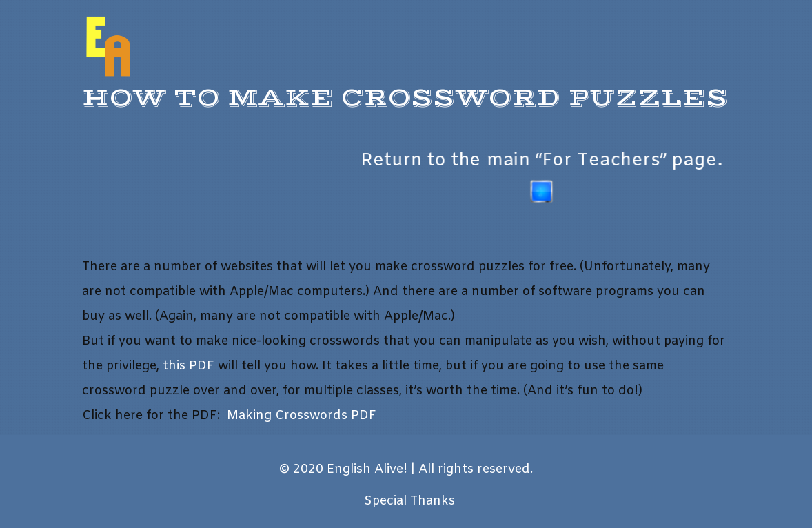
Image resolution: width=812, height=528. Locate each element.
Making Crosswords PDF (302, 416)
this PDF (189, 366)
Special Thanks (409, 501)
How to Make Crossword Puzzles (405, 98)
